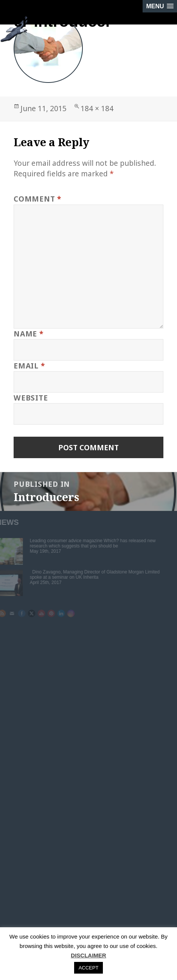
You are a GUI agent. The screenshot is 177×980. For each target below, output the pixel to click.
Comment (37, 199)
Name (29, 334)
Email (29, 366)
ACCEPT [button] (89, 968)
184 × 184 (97, 108)
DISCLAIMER (88, 955)
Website (31, 398)
